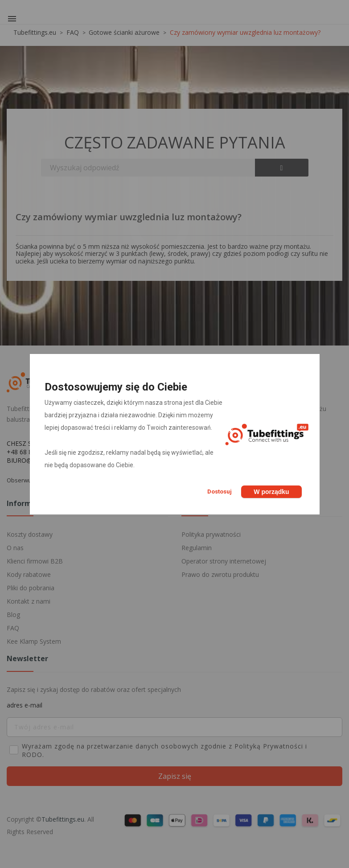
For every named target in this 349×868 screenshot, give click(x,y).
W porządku (271, 492)
